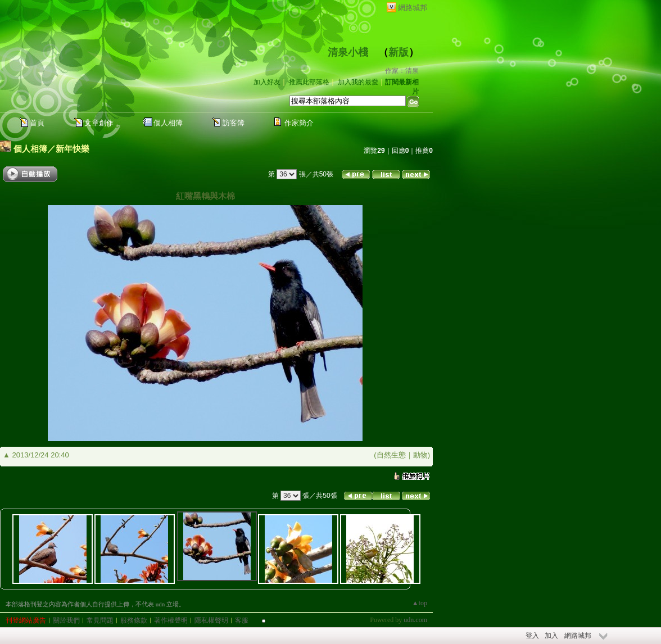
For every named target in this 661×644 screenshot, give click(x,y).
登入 (532, 636)
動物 (420, 455)
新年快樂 (73, 149)
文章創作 (99, 123)
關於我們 (66, 620)
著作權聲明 (171, 620)
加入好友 (267, 82)
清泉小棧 (348, 52)
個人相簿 (168, 123)
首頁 (37, 123)
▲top (420, 603)
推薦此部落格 (309, 82)
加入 (551, 636)
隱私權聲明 (211, 620)
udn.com (415, 620)
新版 (399, 52)
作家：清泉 (402, 71)
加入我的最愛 (358, 82)
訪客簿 (234, 123)
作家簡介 (299, 123)
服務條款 (134, 620)
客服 (242, 620)
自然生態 (391, 455)
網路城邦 (413, 8)
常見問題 (100, 620)
